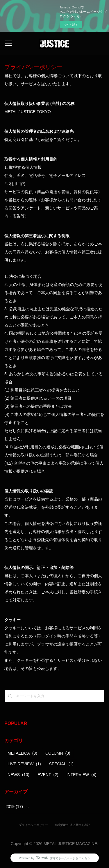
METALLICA (22, 753)
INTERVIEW (82, 775)
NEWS (18, 775)
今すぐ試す (71, 25)
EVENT (48, 775)
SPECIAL (61, 764)
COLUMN (58, 753)
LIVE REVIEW (24, 764)
